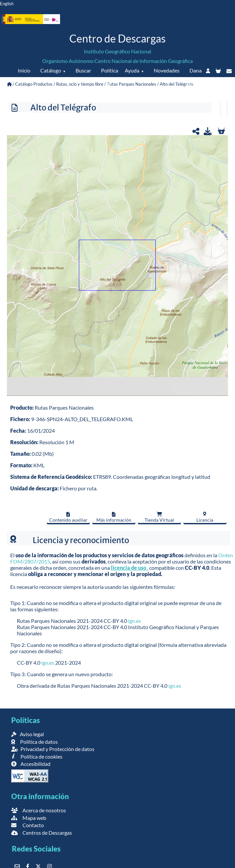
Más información (114, 517)
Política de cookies (37, 756)
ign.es (134, 621)
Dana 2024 (194, 77)
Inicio (24, 70)
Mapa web (29, 818)
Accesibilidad (31, 764)
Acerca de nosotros (39, 810)
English (7, 4)
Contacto (28, 825)
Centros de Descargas (42, 833)
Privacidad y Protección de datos (53, 749)
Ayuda (132, 70)
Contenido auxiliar (68, 517)
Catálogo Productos (34, 84)
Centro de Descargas (117, 38)
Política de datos (109, 84)
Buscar (83, 70)
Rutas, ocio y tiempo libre (80, 84)
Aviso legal (28, 734)
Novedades (167, 70)
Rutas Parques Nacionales (132, 84)
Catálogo (51, 70)
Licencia (205, 517)
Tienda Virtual (159, 517)
